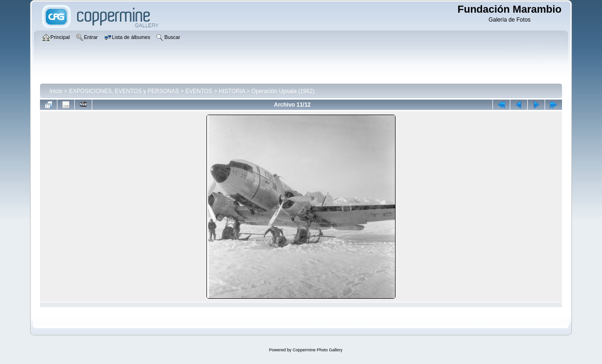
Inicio (56, 91)
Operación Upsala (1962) (283, 91)
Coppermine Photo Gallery (317, 350)
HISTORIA (232, 91)
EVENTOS (199, 91)
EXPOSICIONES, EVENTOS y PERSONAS (124, 91)
